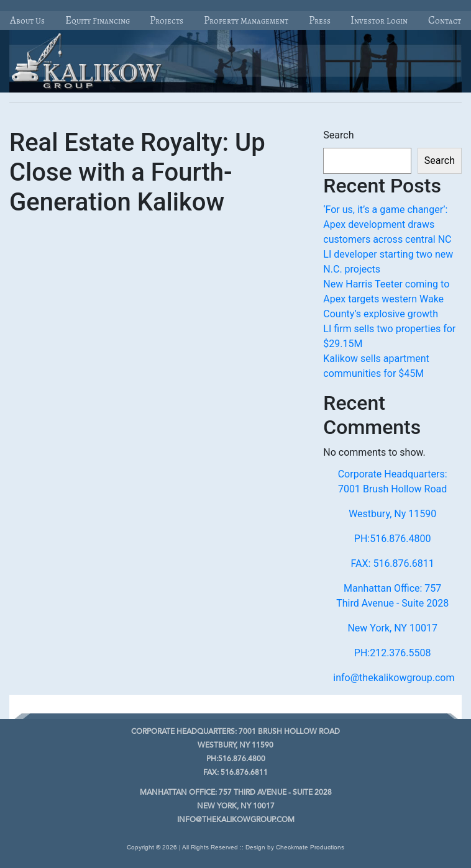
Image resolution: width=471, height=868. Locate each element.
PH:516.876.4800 (393, 539)
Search (338, 135)
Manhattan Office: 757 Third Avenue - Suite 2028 (392, 596)
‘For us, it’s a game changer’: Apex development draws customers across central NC (387, 224)
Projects (167, 20)
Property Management (246, 20)
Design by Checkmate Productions (295, 847)
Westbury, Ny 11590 (392, 514)
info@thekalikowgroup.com (394, 678)
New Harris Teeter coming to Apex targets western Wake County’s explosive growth (386, 299)
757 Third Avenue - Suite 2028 (236, 793)
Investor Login (379, 20)
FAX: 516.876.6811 (393, 563)
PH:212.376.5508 (393, 653)
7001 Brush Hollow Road (236, 732)
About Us (27, 20)
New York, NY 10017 (392, 628)
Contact (445, 20)
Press (320, 20)
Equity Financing (98, 20)
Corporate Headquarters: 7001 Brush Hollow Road (393, 481)
